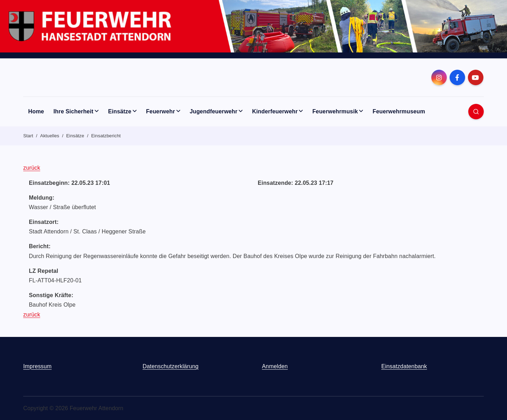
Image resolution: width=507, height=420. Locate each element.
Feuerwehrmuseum (399, 111)
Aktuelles (50, 136)
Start (28, 136)
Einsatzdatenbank (404, 366)
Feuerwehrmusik (335, 111)
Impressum (37, 366)
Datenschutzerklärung (171, 366)
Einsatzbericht (106, 136)
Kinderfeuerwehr (275, 111)
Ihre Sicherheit (74, 111)
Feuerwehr (161, 111)
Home (36, 111)
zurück (32, 168)
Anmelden (275, 366)
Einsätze (120, 111)
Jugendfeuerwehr (214, 111)
